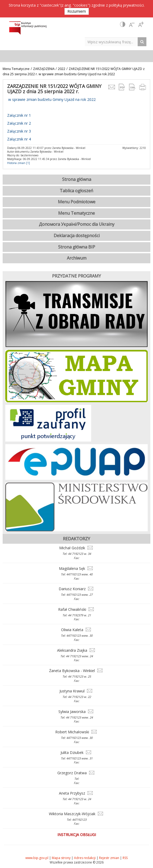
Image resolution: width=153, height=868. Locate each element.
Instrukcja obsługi (77, 835)
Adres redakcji (85, 858)
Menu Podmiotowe (77, 202)
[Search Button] (143, 42)
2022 (62, 69)
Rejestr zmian (109, 858)
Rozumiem (77, 11)
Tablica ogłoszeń (76, 191)
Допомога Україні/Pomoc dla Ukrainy (77, 224)
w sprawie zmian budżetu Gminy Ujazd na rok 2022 (51, 99)
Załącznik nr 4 (19, 139)
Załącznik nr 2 (19, 123)
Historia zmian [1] (18, 163)
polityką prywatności (126, 5)
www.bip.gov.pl (37, 858)
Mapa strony (61, 858)
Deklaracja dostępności (77, 236)
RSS (125, 858)
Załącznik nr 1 (19, 115)
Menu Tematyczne (16, 69)
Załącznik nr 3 (19, 131)
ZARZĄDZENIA (44, 69)
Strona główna (77, 179)
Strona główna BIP (77, 247)
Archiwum (77, 258)
